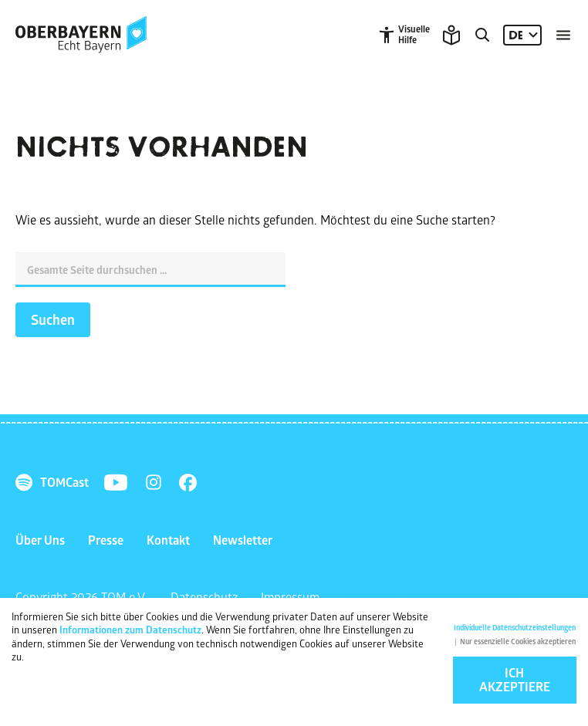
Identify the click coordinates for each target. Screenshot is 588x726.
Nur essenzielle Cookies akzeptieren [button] (518, 645)
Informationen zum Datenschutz (130, 633)
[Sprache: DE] (522, 35)
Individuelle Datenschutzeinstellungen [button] (515, 631)
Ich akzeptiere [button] (515, 683)
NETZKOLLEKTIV (470, 597)
